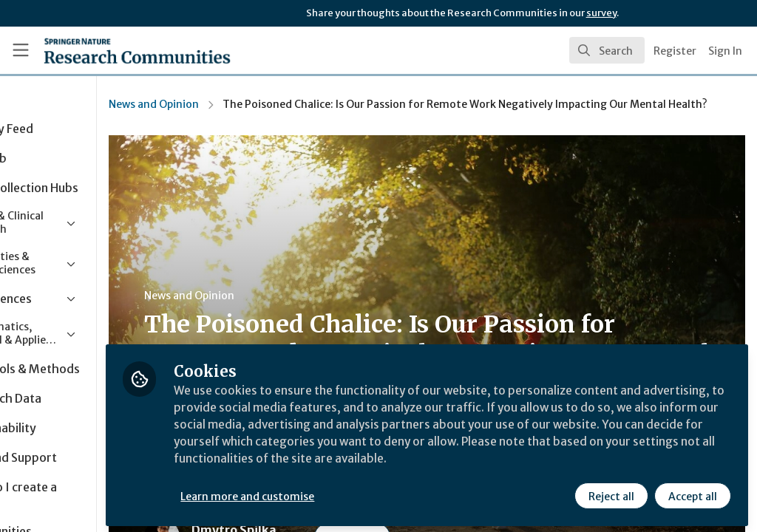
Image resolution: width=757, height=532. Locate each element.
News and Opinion (246, 104)
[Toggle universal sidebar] (21, 50)
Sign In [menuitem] (725, 51)
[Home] (111, 50)
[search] (607, 50)
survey (601, 13)
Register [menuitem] (675, 51)
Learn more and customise (340, 493)
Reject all (611, 493)
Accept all (692, 493)
